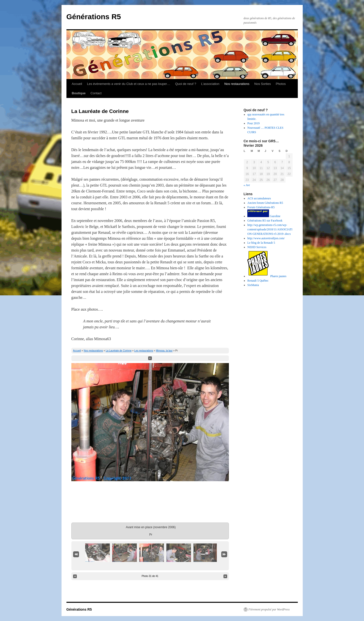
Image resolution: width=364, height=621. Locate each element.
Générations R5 (94, 17)
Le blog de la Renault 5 (261, 243)
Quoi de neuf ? (186, 84)
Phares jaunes (267, 276)
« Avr (247, 185)
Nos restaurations (237, 84)
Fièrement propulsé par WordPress (269, 609)
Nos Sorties (262, 84)
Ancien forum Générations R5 (265, 203)
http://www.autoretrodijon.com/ (266, 238)
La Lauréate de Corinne (119, 351)
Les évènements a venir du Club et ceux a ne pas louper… (128, 84)
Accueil (77, 84)
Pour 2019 (253, 123)
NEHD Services (257, 247)
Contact (96, 93)
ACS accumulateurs (259, 198)
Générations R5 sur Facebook (265, 221)
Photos (281, 84)
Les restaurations (144, 351)
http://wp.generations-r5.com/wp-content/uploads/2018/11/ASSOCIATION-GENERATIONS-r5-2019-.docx (270, 229)
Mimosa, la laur (164, 351)
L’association (210, 84)
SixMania (253, 285)
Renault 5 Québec (258, 281)
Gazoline (264, 216)
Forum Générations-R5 (261, 207)
